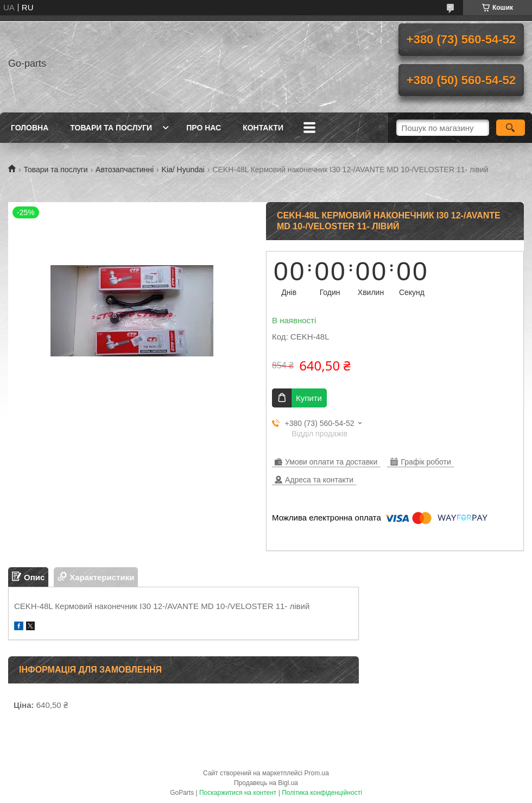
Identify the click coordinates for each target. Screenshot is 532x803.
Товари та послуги (111, 128)
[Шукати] (511, 128)
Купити (309, 398)
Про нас (204, 128)
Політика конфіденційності (322, 793)
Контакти (263, 128)
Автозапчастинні (125, 170)
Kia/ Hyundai (183, 170)
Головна (30, 128)
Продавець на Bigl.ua (266, 783)
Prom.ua (317, 773)
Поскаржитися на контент (238, 793)
